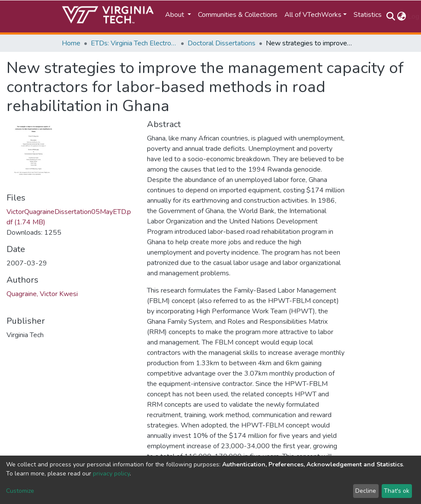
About (175, 15)
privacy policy (111, 474)
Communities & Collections (238, 15)
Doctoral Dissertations (222, 43)
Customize (20, 491)
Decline (366, 491)
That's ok (397, 491)
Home (71, 43)
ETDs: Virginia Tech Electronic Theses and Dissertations (134, 43)
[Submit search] (391, 16)
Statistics (368, 15)
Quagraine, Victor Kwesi (42, 294)
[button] (401, 16)
